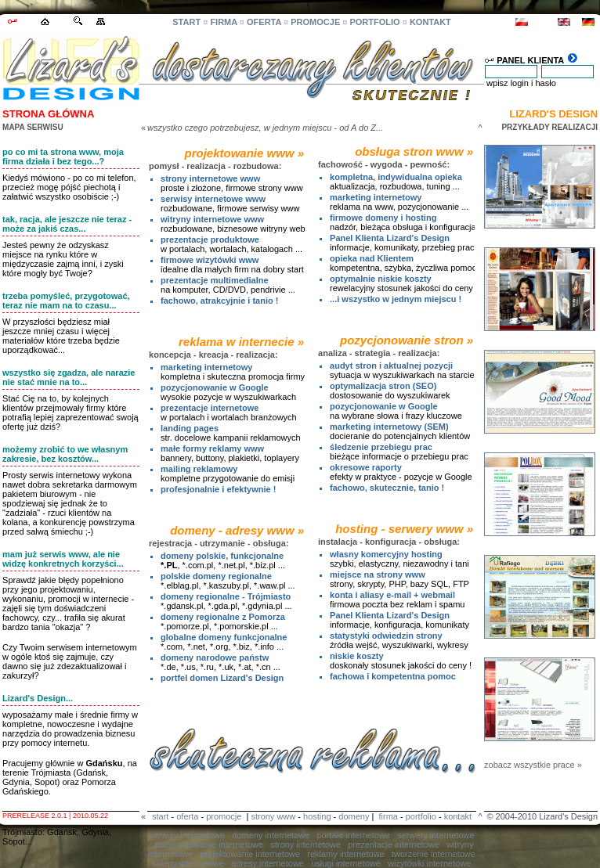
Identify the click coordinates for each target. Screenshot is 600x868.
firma (388, 816)
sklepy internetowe (188, 863)
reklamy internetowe (345, 854)
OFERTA (264, 22)
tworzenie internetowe (434, 854)
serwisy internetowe (187, 835)
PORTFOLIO (374, 22)
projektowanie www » (245, 153)
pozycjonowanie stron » (407, 340)
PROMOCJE (315, 22)
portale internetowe (353, 835)
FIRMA (223, 22)
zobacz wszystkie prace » (533, 765)
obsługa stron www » (414, 151)
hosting (317, 816)
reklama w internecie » (241, 342)
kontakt (458, 816)
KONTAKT (430, 22)
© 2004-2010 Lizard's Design (542, 816)
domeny (354, 816)
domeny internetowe (271, 835)
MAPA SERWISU (33, 127)
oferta (187, 816)
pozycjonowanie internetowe (209, 845)
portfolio (421, 816)
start (160, 816)
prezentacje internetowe (394, 845)
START (186, 22)
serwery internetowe (436, 835)
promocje (224, 816)
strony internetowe (305, 845)
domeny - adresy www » (237, 530)
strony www (273, 816)
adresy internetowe (267, 863)
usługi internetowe (346, 863)
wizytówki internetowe (429, 863)
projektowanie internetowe (250, 854)
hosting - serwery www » (404, 529)
